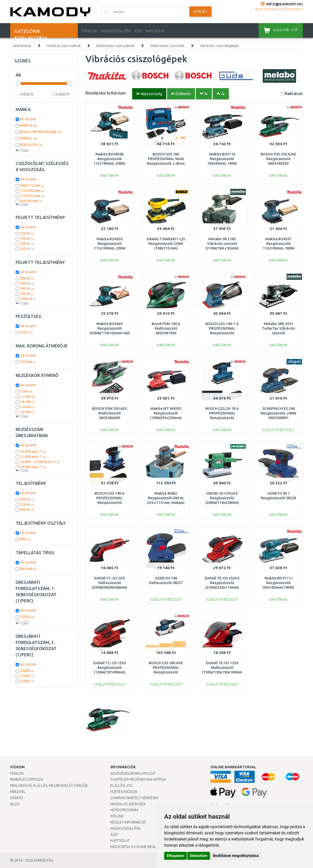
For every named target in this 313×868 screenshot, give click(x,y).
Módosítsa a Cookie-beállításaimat (142, 847)
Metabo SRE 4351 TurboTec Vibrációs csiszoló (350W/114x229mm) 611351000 (278, 333)
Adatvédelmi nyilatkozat (133, 773)
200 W (27, 244)
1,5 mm (27, 396)
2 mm (26, 391)
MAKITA (28, 125)
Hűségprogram (124, 810)
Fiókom (17, 773)
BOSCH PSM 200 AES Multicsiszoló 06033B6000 (110, 413)
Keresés (200, 12)
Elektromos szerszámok (115, 46)
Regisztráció (292, 9)
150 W (27, 238)
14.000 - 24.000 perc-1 (40, 462)
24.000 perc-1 (33, 467)
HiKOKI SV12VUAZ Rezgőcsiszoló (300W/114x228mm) (222, 498)
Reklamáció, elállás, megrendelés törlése (49, 786)
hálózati (28, 569)
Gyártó (17, 798)
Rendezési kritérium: (106, 93)
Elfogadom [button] (175, 856)
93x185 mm (31, 201)
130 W (27, 233)
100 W (27, 294)
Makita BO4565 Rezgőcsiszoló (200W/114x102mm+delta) (112, 328)
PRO (25, 539)
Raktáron (294, 93)
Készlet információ (128, 822)
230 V (26, 332)
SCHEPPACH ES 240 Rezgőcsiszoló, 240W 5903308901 (278, 413)
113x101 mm (32, 196)
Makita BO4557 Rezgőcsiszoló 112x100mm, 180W (278, 244)
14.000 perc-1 (33, 451)
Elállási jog (121, 786)
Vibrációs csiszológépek (219, 46)
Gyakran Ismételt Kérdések (134, 798)
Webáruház (22, 46)
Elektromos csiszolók (167, 46)
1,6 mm (27, 402)
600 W (27, 510)
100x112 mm (32, 186)
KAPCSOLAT (155, 31)
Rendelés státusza (27, 779)
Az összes (28, 119)
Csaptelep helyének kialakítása (138, 779)
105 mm (28, 362)
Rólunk (117, 816)
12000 (27, 617)
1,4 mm (27, 407)
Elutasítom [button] (198, 856)
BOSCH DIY (31, 145)
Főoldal (90, 31)
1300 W (28, 299)
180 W (27, 283)
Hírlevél (18, 792)
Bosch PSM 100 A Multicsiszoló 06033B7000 (166, 328)
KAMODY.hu (43, 860)
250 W (27, 249)
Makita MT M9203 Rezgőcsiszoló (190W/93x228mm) (166, 413)
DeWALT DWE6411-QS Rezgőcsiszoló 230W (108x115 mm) (166, 244)
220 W (27, 504)
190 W (27, 289)
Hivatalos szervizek (128, 804)
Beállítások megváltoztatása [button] (236, 856)
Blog (15, 804)
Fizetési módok (124, 792)
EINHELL (29, 138)
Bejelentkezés (267, 9)
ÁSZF (138, 31)
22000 (27, 681)
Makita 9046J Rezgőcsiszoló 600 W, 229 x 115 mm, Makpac (166, 498)
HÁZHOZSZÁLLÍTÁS (116, 31)
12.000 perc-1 (33, 457)
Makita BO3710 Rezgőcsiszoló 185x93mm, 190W (222, 159)
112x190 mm (32, 191)
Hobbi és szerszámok (64, 46)
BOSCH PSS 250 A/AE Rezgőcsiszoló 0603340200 (278, 159)
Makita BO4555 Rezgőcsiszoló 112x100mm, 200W (110, 244)
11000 (27, 676)
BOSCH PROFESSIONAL (41, 132)
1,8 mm (27, 412)
